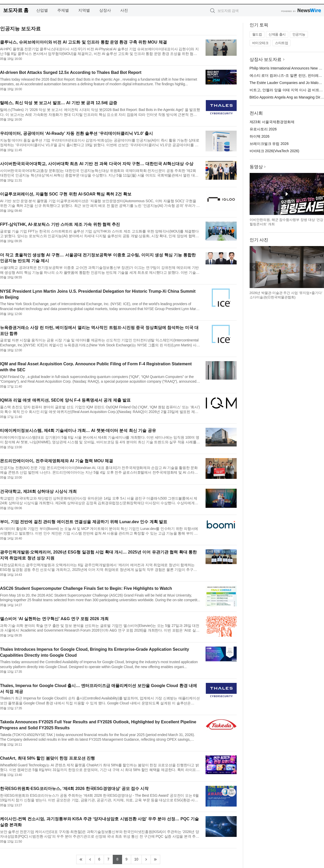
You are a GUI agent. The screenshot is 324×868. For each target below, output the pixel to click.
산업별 (42, 10)
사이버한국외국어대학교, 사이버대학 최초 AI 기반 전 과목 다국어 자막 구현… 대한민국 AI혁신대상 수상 (97, 164)
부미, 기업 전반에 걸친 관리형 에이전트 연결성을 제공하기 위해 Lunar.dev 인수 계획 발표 (84, 522)
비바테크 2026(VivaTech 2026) (274, 151)
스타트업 (281, 43)
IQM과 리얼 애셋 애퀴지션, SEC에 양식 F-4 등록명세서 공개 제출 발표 (65, 400)
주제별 (63, 10)
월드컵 (257, 34)
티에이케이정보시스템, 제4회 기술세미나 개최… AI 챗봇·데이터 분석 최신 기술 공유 (78, 430)
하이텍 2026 (260, 136)
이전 (254, 267)
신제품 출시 (277, 34)
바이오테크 (260, 43)
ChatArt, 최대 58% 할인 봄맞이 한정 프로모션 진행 (47, 758)
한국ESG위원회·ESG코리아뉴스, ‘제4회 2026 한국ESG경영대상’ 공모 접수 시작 (74, 789)
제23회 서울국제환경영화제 (272, 122)
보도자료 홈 (16, 10)
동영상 (256, 167)
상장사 (105, 10)
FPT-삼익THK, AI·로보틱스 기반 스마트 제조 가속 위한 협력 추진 (60, 224)
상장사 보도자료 (266, 59)
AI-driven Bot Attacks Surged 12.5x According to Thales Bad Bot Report (71, 72)
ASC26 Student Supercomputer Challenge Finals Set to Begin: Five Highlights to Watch (86, 588)
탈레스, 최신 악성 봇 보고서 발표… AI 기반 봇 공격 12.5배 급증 (59, 103)
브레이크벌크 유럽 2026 (269, 144)
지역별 (84, 10)
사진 (124, 10)
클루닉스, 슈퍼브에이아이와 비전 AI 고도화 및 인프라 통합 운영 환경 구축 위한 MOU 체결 (83, 42)
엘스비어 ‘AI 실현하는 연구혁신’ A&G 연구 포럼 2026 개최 (54, 619)
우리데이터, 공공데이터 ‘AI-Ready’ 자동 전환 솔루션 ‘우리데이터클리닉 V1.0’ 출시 (76, 133)
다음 (320, 267)
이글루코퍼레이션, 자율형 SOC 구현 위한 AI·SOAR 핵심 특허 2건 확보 (66, 194)
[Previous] (90, 859)
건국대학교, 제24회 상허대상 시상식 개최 (38, 491)
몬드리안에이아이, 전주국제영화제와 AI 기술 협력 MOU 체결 (57, 461)
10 (138, 859)
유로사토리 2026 (263, 129)
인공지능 (299, 34)
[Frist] (81, 859)
